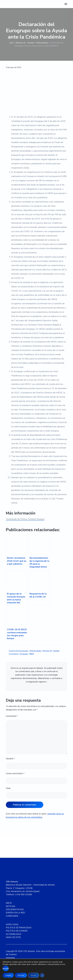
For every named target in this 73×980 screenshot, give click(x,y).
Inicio (12, 43)
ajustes (6, 968)
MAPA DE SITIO (13, 937)
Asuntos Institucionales (19, 651)
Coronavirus (14, 654)
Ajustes (34, 975)
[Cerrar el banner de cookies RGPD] (42, 975)
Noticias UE (21, 43)
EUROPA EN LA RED (15, 913)
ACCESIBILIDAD (14, 934)
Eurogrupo (24, 654)
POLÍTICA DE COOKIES (17, 931)
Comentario (12, 716)
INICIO (9, 903)
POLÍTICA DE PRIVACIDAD (19, 928)
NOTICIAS (11, 906)
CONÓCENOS (12, 916)
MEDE (32, 654)
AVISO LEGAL (12, 924)
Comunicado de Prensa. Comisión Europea (25, 519)
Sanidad (31, 43)
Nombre (10, 759)
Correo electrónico (15, 773)
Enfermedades (42, 43)
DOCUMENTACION (15, 909)
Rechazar (21, 975)
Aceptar (8, 975)
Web (8, 788)
